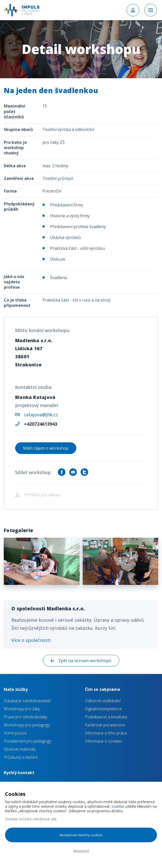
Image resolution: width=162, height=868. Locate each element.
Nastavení (81, 851)
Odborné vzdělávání (103, 701)
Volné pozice (15, 733)
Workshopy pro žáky (22, 709)
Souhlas (118, 806)
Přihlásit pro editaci (42, 495)
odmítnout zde (45, 819)
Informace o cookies (103, 741)
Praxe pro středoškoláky (26, 717)
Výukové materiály (20, 749)
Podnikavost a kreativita (106, 717)
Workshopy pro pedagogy (27, 725)
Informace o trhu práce (106, 733)
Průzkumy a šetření (21, 757)
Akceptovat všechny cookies (81, 835)
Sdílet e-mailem (73, 472)
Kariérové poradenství (105, 725)
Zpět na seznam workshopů (85, 661)
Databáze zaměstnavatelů (27, 701)
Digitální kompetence (103, 709)
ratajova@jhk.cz (41, 415)
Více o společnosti (31, 640)
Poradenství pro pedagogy (27, 741)
